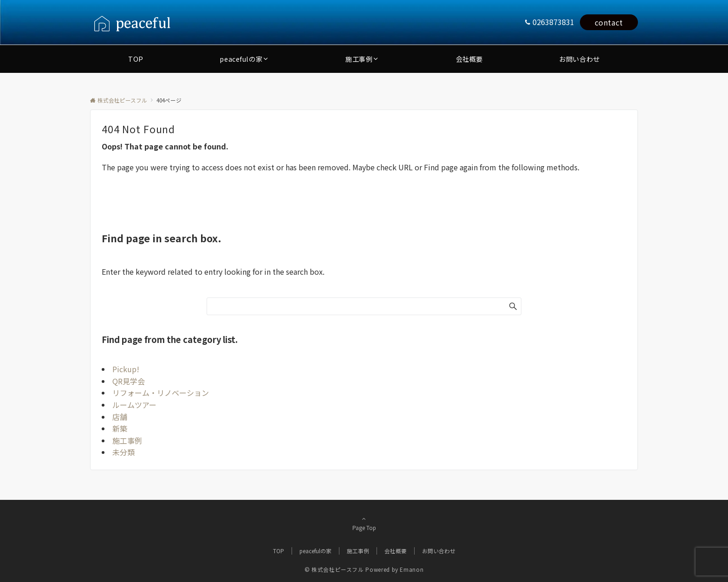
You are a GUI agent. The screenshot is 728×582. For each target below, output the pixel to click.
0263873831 (553, 22)
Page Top (364, 523)
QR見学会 (129, 381)
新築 (120, 428)
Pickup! (126, 369)
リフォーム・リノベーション (161, 393)
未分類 (123, 452)
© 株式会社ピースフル (334, 569)
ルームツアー (134, 405)
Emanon (412, 569)
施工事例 (127, 440)
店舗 (120, 417)
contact (609, 22)
